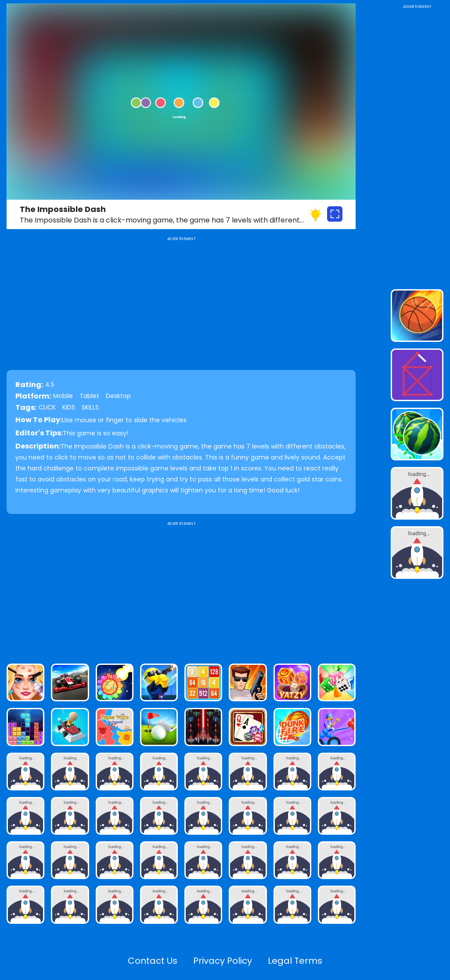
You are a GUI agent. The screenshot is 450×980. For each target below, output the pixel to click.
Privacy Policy (223, 961)
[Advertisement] (181, 589)
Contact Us (153, 961)
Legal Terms (295, 961)
